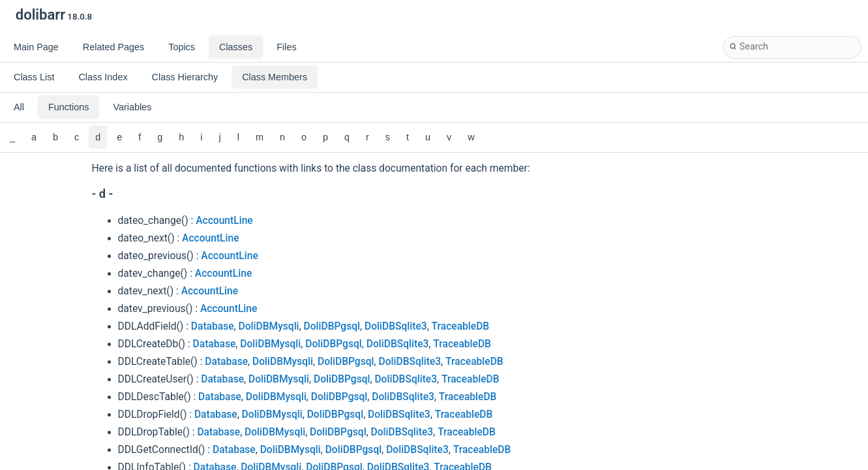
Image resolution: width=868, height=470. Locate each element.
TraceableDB (461, 326)
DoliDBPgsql (332, 326)
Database (213, 326)
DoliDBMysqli (269, 326)
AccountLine (224, 221)
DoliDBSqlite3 (396, 326)
